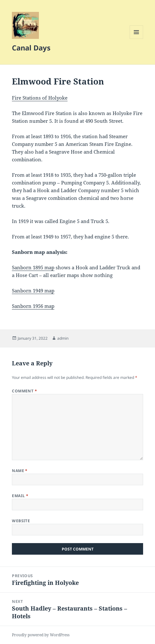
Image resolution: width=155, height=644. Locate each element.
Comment (24, 391)
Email (20, 496)
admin (63, 338)
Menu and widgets (137, 39)
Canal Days (31, 48)
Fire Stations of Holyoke (40, 98)
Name (20, 471)
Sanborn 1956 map (33, 306)
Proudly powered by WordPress (41, 635)
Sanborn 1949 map (33, 291)
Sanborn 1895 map (33, 267)
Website (21, 521)
